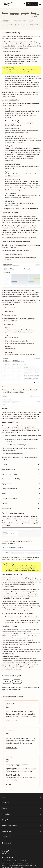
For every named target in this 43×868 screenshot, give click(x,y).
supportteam (35, 604)
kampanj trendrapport (9, 450)
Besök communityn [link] (12, 721)
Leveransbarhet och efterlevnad (14, 14)
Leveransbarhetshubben (10, 216)
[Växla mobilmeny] (40, 4)
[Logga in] (24, 4)
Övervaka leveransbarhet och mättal (35, 15)
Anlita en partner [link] (11, 747)
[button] (21, 276)
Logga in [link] (8, 784)
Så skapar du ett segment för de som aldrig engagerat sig (20, 629)
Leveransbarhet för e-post (25, 14)
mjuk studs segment (32, 570)
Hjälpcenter (5, 13)
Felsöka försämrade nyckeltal (11, 656)
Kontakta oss (32, 4)
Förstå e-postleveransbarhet (11, 647)
